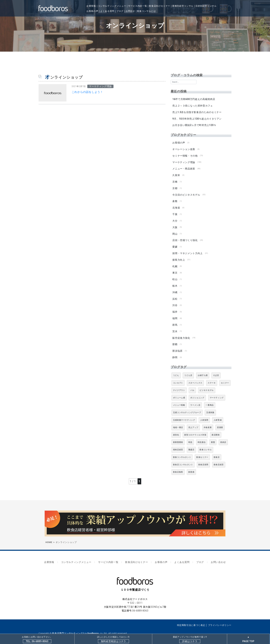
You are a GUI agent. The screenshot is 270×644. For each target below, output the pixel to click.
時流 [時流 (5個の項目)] (190, 438)
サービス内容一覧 (137, 6)
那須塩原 (177, 347)
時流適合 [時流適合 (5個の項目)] (202, 438)
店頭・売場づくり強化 (185, 238)
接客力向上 (179, 257)
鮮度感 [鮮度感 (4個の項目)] (191, 468)
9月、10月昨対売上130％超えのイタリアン (197, 118)
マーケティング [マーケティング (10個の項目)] (217, 394)
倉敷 (175, 200)
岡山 (175, 232)
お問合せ (130, 11)
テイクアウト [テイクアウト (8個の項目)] (179, 386)
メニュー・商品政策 (184, 168)
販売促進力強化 (181, 334)
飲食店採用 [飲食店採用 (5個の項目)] (203, 460)
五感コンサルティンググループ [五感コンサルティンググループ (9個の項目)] (187, 408)
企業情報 (91, 6)
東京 (175, 270)
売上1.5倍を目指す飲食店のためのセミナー (197, 112)
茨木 (175, 328)
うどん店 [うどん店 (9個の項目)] (188, 371)
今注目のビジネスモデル (186, 193)
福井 (175, 308)
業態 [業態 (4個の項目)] (213, 438)
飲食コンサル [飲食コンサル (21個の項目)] (206, 446)
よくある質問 (107, 11)
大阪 (175, 225)
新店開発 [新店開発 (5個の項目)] (216, 431)
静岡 (175, 353)
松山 (175, 276)
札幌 (175, 264)
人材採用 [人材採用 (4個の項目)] (204, 416)
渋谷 (175, 302)
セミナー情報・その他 (185, 155)
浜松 (175, 296)
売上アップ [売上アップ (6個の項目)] (193, 423)
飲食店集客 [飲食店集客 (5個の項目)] (178, 468)
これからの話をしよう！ (87, 92)
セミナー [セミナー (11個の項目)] (225, 379)
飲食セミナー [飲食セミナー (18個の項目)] (202, 453)
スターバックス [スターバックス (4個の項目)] (195, 379)
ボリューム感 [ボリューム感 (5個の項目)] (179, 394)
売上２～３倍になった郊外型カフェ (193, 105)
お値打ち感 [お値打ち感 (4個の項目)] (203, 371)
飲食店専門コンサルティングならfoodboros (75, 628)
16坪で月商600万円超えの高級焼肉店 (194, 99)
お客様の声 (92, 11)
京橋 (175, 180)
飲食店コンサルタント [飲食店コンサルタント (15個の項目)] (183, 460)
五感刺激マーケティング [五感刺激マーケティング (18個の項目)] (184, 416)
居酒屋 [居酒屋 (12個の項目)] (220, 423)
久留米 (176, 174)
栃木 (175, 283)
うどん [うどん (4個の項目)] (176, 371)
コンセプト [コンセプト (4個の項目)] (178, 379)
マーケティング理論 (184, 161)
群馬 (175, 321)
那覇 (175, 340)
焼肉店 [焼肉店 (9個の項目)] (223, 438)
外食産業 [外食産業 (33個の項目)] (208, 423)
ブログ (120, 11)
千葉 (175, 212)
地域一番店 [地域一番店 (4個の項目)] (178, 423)
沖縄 (175, 289)
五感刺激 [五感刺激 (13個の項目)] (210, 408)
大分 (175, 219)
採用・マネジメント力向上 (188, 251)
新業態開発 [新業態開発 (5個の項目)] (178, 438)
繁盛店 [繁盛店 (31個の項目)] (191, 446)
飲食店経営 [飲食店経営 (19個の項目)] (219, 460)
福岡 (175, 315)
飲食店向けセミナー (160, 6)
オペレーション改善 (184, 148)
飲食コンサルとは (146, 11)
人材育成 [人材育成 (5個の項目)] (218, 416)
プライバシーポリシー (220, 620)
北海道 (176, 206)
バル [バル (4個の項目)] (192, 386)
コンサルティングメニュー (112, 6)
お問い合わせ (214, 558)
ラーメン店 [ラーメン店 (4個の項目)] (195, 401)
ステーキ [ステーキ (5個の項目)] (212, 379)
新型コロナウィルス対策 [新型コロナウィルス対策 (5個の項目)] (195, 431)
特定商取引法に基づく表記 (191, 620)
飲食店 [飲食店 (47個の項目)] (217, 453)
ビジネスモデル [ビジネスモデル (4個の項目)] (207, 386)
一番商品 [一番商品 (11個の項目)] (210, 401)
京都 (175, 187)
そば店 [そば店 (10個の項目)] (216, 371)
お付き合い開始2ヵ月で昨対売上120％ (194, 125)
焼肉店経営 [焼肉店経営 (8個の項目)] (178, 446)
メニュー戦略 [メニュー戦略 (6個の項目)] (179, 401)
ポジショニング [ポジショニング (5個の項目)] (197, 394)
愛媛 (175, 244)
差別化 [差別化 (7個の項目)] (176, 431)
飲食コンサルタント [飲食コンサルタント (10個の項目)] (182, 453)
